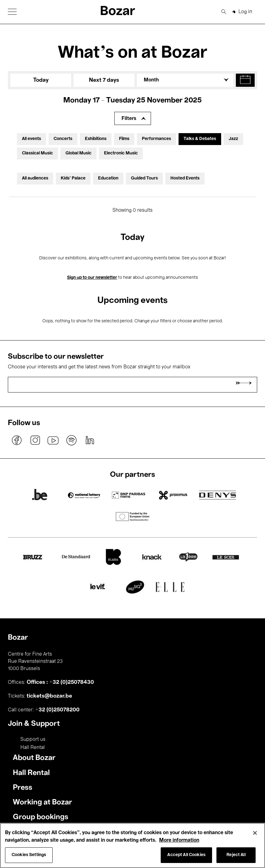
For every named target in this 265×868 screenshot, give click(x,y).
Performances (156, 139)
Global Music (78, 153)
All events (31, 139)
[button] (12, 12)
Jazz (233, 139)
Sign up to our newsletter (92, 278)
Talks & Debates (200, 139)
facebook (17, 440)
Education (108, 178)
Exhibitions (96, 139)
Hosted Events (185, 178)
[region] (132, 845)
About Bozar (34, 758)
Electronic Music (121, 153)
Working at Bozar (42, 803)
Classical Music (37, 153)
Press (23, 788)
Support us (33, 740)
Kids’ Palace (73, 178)
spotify (71, 440)
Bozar (117, 12)
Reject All (236, 855)
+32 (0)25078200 (57, 710)
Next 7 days (104, 80)
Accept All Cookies (186, 855)
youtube (53, 440)
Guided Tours (144, 178)
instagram (35, 440)
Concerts (63, 139)
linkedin (90, 440)
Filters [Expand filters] (129, 119)
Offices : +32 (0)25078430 (60, 682)
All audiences (35, 178)
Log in (245, 12)
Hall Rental (33, 748)
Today (41, 80)
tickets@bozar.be (49, 696)
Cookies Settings (29, 855)
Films (124, 139)
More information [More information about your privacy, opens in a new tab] (179, 840)
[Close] (255, 833)
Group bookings (41, 817)
